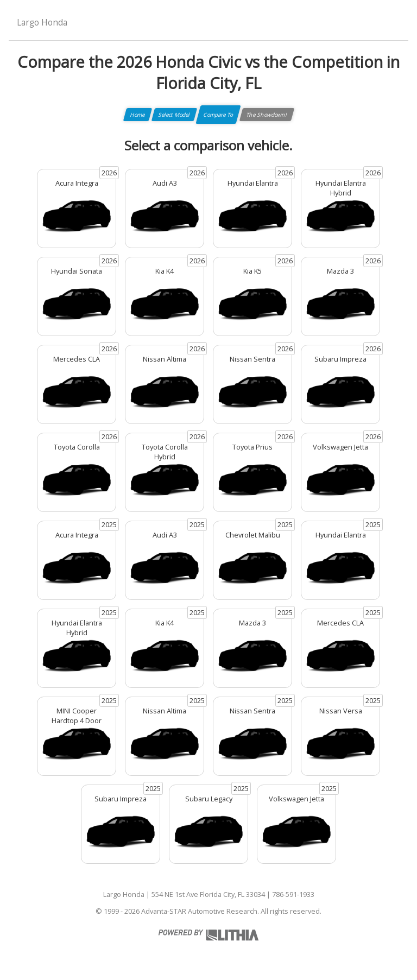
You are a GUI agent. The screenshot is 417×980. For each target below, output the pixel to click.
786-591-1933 (293, 894)
